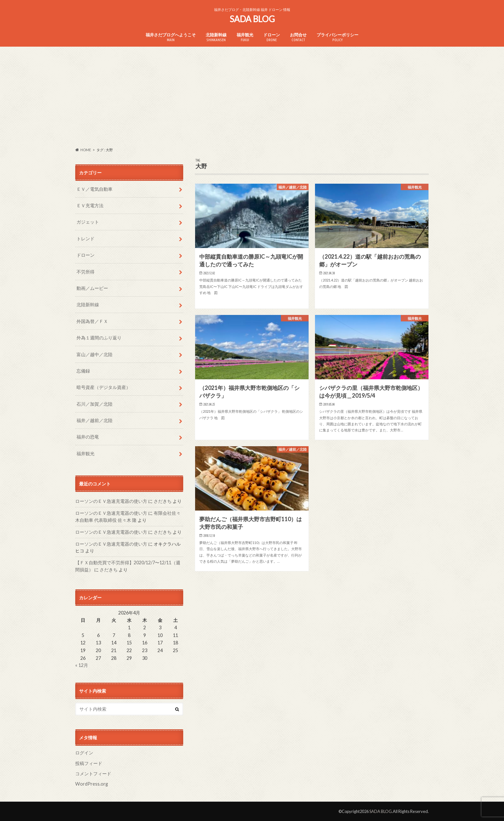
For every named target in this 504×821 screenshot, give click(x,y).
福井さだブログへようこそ (171, 37)
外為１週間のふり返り (99, 338)
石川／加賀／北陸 (94, 404)
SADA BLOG (252, 19)
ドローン (272, 37)
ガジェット (88, 222)
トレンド (85, 239)
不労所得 (85, 272)
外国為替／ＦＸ (92, 321)
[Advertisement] (252, 97)
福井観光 (245, 37)
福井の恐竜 (88, 437)
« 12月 (82, 665)
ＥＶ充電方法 (90, 205)
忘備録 (83, 371)
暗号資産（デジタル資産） (104, 387)
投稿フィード (89, 763)
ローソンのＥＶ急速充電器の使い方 (111, 501)
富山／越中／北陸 (94, 354)
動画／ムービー (92, 288)
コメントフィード (93, 774)
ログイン (84, 753)
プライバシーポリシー (337, 37)
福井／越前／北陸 (94, 420)
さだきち (163, 501)
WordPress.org (92, 784)
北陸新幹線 (216, 37)
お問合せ (298, 37)
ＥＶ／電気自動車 (94, 189)
